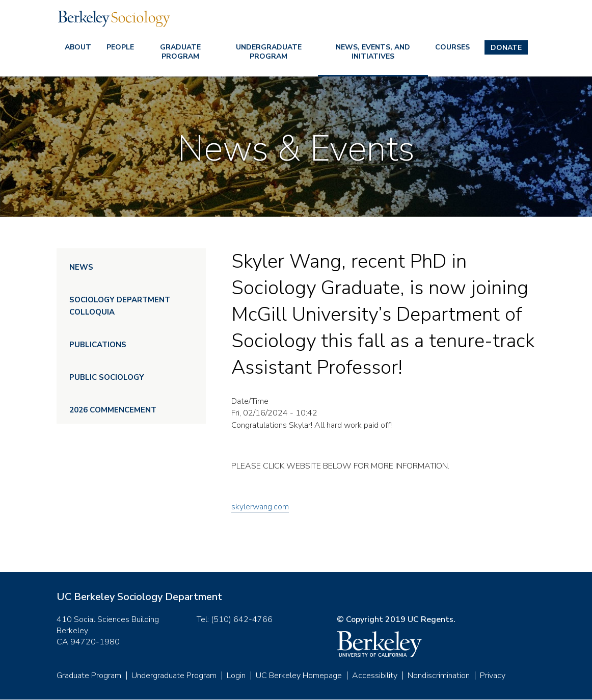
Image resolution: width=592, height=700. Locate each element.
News (81, 267)
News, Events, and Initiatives (373, 52)
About (78, 47)
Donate (506, 48)
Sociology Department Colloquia (120, 306)
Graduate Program (180, 52)
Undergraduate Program (269, 52)
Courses (452, 47)
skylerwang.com (260, 507)
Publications (98, 345)
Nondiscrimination (439, 676)
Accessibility (375, 676)
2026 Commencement (113, 410)
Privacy (493, 676)
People (120, 47)
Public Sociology (107, 377)
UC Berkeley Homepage (299, 676)
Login (236, 676)
